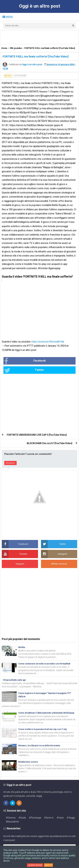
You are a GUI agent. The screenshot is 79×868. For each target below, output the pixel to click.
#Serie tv (49, 818)
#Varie (60, 818)
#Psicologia (35, 818)
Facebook (25, 361)
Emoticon (10, 463)
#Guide (22, 818)
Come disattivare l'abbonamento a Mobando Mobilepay (47, 713)
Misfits (22, 647)
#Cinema (11, 818)
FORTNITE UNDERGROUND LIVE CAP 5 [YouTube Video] (37, 435)
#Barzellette (12, 822)
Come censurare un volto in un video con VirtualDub (45, 664)
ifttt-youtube (20, 76)
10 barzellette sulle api (14, 680)
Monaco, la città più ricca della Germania (40, 746)
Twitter (24, 370)
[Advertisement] (40, 37)
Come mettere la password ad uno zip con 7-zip (43, 729)
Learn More (35, 865)
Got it (48, 865)
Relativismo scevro (28, 762)
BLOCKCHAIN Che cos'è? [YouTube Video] (50, 443)
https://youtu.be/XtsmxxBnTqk (48, 342)
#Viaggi (71, 818)
